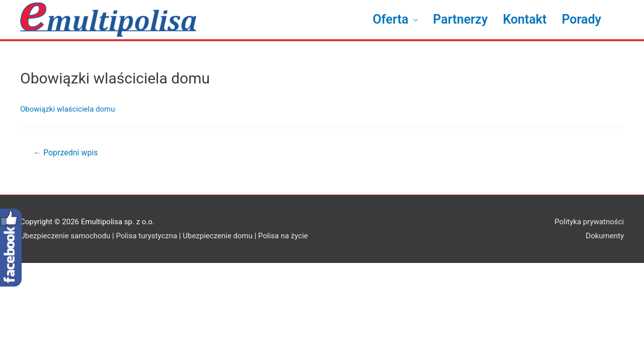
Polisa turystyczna (146, 236)
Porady (581, 19)
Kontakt (525, 19)
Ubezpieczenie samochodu (65, 236)
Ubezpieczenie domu (218, 236)
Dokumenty (605, 236)
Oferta (391, 19)
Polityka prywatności (589, 222)
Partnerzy (461, 19)
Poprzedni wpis (66, 153)
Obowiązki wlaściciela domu (68, 109)
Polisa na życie (283, 236)
